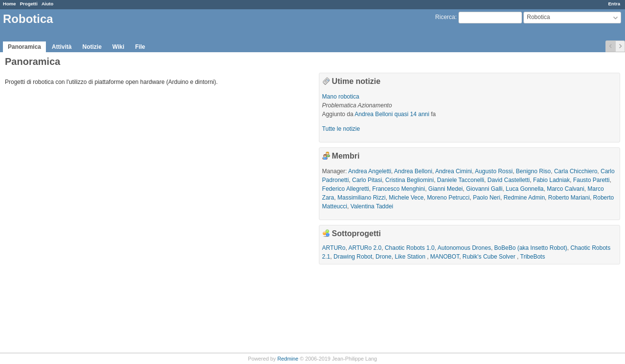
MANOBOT (445, 257)
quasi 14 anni (412, 114)
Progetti (29, 4)
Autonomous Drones (464, 248)
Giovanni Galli (484, 189)
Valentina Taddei (372, 206)
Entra (614, 4)
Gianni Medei (446, 189)
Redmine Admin (524, 198)
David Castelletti (509, 180)
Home (10, 4)
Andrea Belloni (374, 114)
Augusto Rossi (494, 171)
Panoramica (24, 47)
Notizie (92, 47)
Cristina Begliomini (409, 180)
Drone (384, 257)
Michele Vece (406, 198)
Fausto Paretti (592, 180)
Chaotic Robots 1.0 (410, 248)
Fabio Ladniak (552, 180)
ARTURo (334, 248)
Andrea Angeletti (370, 171)
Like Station (411, 257)
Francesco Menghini (398, 189)
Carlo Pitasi (367, 180)
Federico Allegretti (346, 189)
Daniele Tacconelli (461, 180)
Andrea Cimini (453, 171)
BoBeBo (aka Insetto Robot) (531, 248)
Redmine (288, 359)
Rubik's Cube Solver (490, 257)
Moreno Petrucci (448, 198)
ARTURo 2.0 (365, 248)
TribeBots (532, 257)
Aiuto (48, 4)
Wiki (118, 47)
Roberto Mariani (569, 198)
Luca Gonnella (525, 189)
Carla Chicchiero (576, 171)
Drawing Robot (353, 257)
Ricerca (445, 17)
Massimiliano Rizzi (362, 198)
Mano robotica (341, 97)
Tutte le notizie (341, 129)
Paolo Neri (486, 198)
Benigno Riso (533, 171)
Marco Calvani (566, 189)
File (140, 47)
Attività (62, 47)
